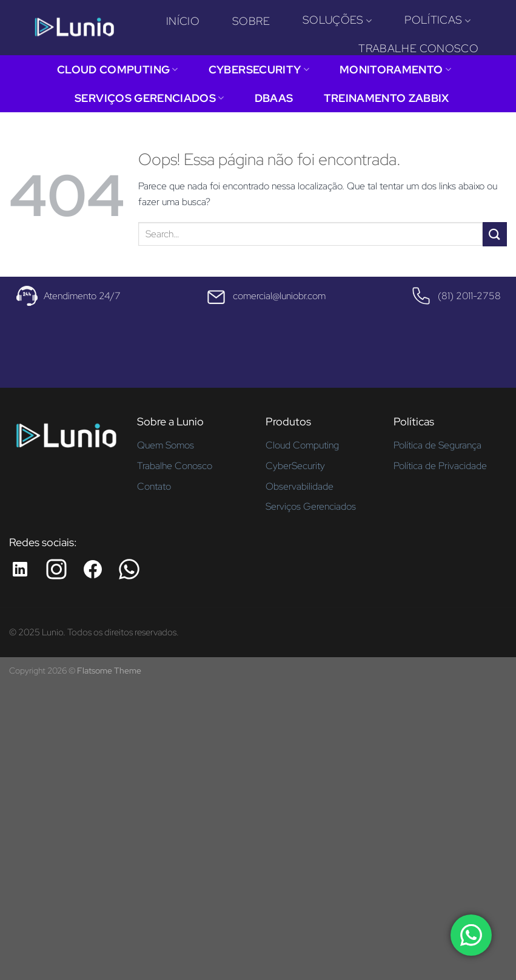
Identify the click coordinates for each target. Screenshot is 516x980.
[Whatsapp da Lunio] (129, 569)
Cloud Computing (118, 69)
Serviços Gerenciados (149, 98)
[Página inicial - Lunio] (66, 440)
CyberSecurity (259, 69)
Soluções (337, 20)
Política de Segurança (437, 445)
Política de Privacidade (440, 466)
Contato (154, 486)
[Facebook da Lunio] (93, 569)
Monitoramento (395, 69)
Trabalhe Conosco (418, 48)
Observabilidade (300, 486)
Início (183, 21)
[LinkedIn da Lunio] (20, 569)
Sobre (251, 21)
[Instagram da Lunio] (56, 569)
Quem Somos (166, 445)
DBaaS (274, 98)
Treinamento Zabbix (387, 98)
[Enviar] (495, 234)
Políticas (437, 20)
